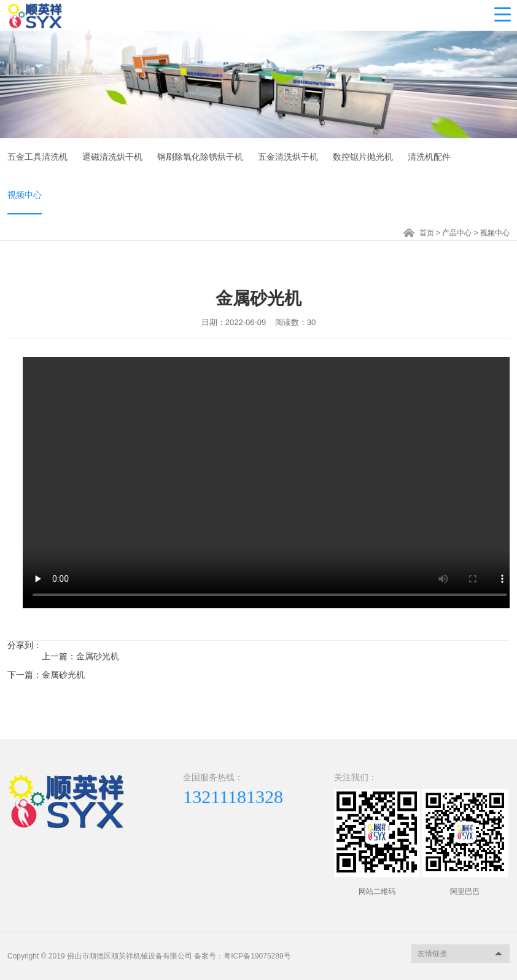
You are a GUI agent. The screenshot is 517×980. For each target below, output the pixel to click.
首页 (427, 233)
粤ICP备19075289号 (257, 956)
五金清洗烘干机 (288, 157)
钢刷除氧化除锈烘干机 (200, 157)
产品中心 (457, 233)
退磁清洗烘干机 (112, 157)
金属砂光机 (98, 656)
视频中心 (25, 195)
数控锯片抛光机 (363, 157)
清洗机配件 (429, 157)
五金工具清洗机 (37, 157)
